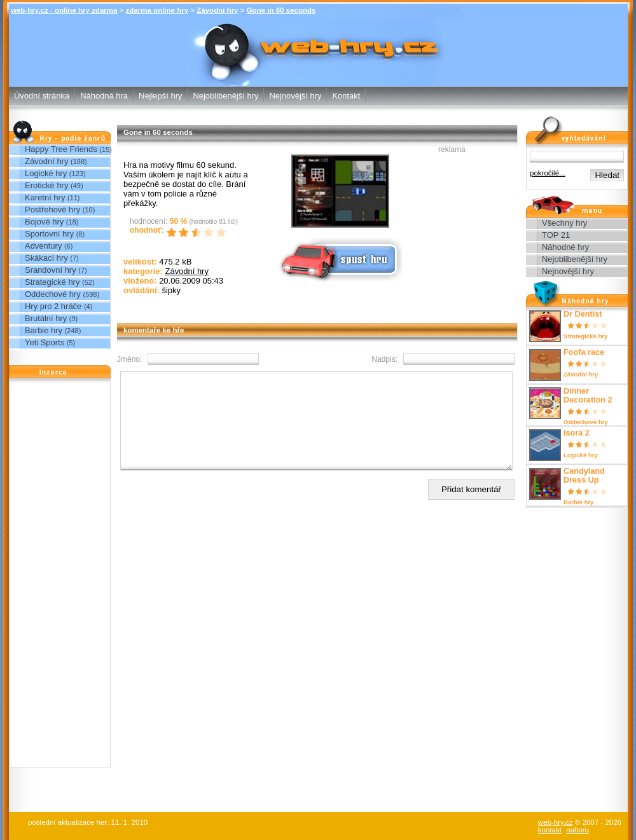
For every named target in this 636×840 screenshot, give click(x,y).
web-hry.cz (556, 822)
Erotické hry (46, 185)
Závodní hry (217, 10)
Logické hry (46, 173)
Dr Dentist (583, 314)
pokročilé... (548, 173)
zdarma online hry (157, 10)
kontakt (550, 830)
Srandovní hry (51, 270)
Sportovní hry (49, 234)
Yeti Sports (45, 342)
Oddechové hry (53, 294)
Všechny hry (564, 223)
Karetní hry (45, 197)
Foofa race (584, 352)
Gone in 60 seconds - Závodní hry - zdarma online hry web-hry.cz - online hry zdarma (318, 44)
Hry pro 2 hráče (53, 306)
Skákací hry (46, 258)
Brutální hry (46, 318)
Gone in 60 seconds (281, 10)
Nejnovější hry (295, 96)
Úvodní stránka (42, 96)
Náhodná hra (104, 96)
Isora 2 (577, 433)
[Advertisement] (60, 576)
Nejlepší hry (160, 96)
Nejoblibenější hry (225, 96)
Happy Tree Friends (61, 149)
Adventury (43, 246)
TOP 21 (556, 235)
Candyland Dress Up (584, 476)
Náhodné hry (565, 247)
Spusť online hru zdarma (339, 258)
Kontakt (346, 96)
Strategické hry (52, 282)
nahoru (577, 830)
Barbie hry (44, 330)
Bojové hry (44, 222)
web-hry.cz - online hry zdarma (64, 10)
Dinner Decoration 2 (588, 396)
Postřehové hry (52, 210)
